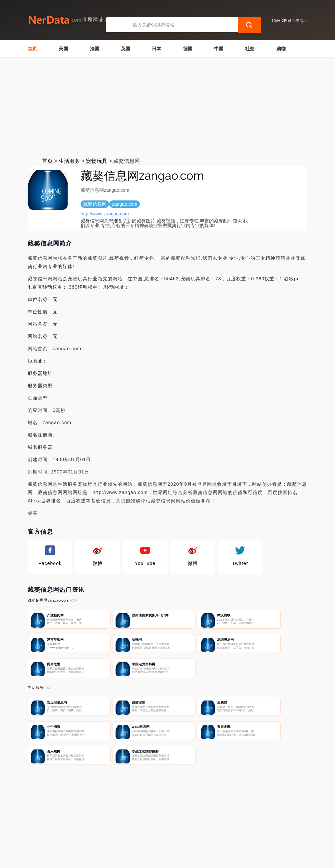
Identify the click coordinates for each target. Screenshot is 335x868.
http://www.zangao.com (105, 214)
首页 (32, 49)
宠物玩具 (97, 161)
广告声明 (171, 833)
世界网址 (144, 859)
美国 (63, 49)
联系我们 (105, 833)
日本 (157, 49)
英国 (126, 49)
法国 (95, 49)
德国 (188, 49)
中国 (219, 49)
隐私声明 (138, 833)
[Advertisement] (167, 107)
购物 (281, 49)
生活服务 (69, 161)
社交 (250, 49)
